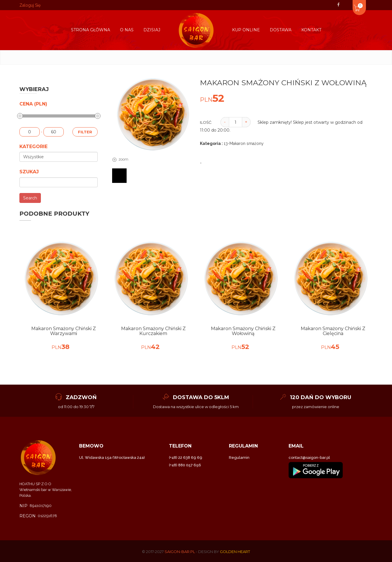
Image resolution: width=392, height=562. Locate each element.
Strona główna (91, 30)
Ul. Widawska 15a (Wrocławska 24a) (112, 458)
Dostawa (281, 30)
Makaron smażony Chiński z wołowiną (243, 331)
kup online (246, 30)
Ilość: (206, 122)
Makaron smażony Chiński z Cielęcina (333, 331)
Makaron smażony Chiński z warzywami (64, 331)
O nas (127, 30)
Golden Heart (235, 552)
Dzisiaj (152, 30)
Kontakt (311, 30)
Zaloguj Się (30, 5)
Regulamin (239, 458)
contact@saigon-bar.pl (309, 458)
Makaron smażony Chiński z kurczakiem (153, 331)
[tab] (119, 176)
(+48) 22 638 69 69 (186, 458)
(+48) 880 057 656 (185, 465)
